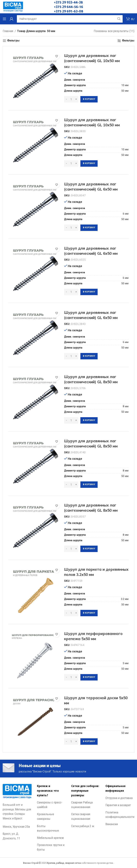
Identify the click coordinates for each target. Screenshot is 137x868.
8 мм (126, 406)
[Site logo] (13, 6)
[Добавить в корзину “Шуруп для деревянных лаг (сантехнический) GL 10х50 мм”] (89, 99)
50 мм (125, 91)
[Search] (70, 19)
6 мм (126, 214)
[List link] (51, 805)
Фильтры (13, 41)
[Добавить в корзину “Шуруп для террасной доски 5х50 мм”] (89, 742)
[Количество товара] (71, 99)
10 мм (125, 85)
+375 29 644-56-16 (68, 7)
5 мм (126, 663)
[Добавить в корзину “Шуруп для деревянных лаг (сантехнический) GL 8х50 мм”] (89, 420)
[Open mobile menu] (4, 19)
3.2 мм (125, 599)
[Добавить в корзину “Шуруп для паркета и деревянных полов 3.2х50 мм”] (89, 613)
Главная (8, 31)
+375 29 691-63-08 (69, 11)
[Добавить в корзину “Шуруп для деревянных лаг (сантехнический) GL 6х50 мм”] (89, 228)
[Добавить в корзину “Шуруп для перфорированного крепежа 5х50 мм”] (89, 677)
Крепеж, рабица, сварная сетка (64, 863)
